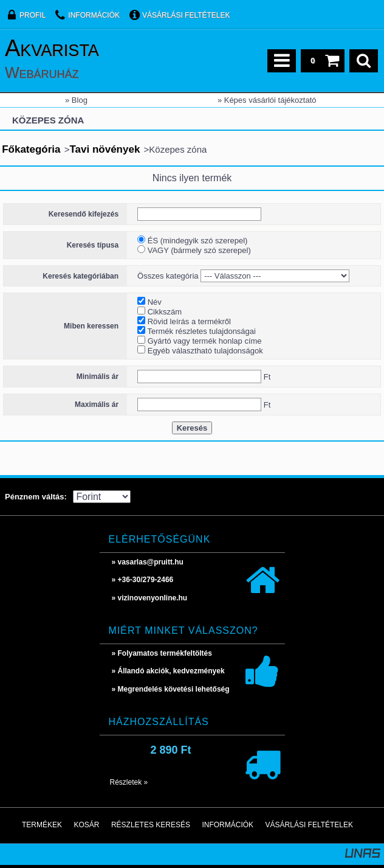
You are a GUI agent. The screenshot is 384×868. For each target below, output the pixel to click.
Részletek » (129, 782)
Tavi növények (105, 149)
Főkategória (31, 149)
